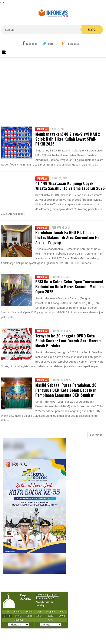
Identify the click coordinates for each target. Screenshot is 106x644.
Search (92, 30)
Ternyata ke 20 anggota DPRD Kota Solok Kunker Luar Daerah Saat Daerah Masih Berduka (68, 341)
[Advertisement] (53, 90)
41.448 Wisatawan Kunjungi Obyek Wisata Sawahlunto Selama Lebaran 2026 (70, 186)
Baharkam (42, 129)
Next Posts (96, 435)
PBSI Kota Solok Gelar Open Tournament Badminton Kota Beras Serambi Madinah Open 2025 (69, 286)
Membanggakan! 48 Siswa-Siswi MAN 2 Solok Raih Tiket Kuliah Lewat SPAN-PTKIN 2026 (68, 139)
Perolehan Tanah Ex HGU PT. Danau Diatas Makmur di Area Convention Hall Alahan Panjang (68, 237)
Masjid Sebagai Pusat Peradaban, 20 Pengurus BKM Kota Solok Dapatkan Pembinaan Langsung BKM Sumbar (66, 390)
